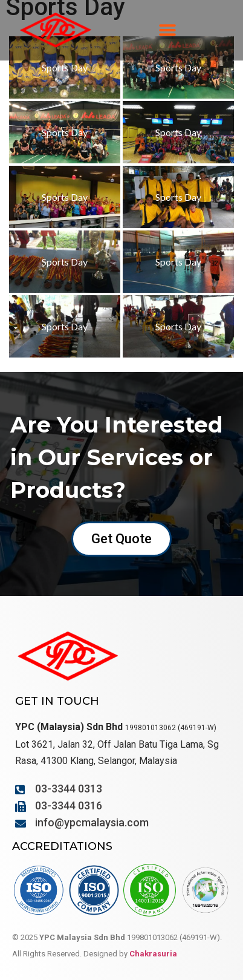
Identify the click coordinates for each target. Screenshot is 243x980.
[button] (168, 31)
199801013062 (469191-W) (171, 728)
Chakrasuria (153, 954)
